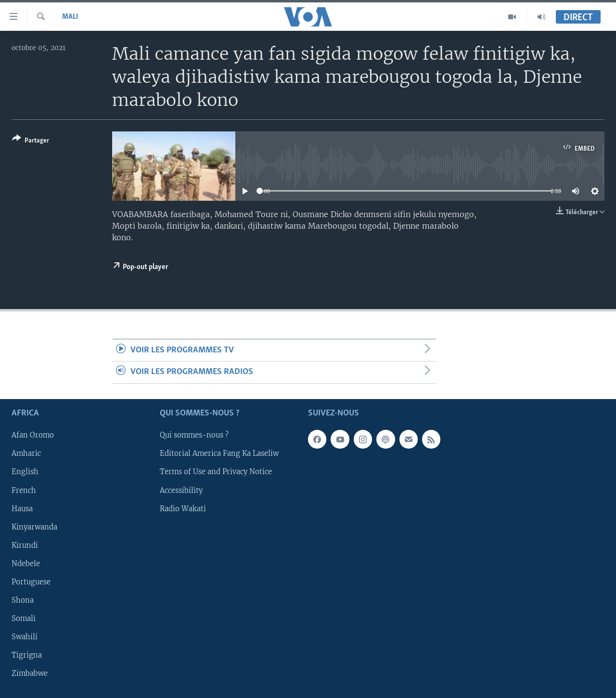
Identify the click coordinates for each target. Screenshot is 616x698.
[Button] (31, 141)
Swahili (25, 637)
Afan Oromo (33, 435)
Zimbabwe (30, 673)
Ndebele (26, 564)
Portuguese (31, 582)
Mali (70, 17)
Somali (24, 619)
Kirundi (25, 545)
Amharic (26, 453)
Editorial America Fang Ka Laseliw (219, 453)
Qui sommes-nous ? (194, 435)
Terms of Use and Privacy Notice (216, 472)
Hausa (22, 508)
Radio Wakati (183, 508)
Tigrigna (27, 655)
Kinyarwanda (34, 527)
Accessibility (181, 490)
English (25, 472)
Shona (23, 600)
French (24, 490)
